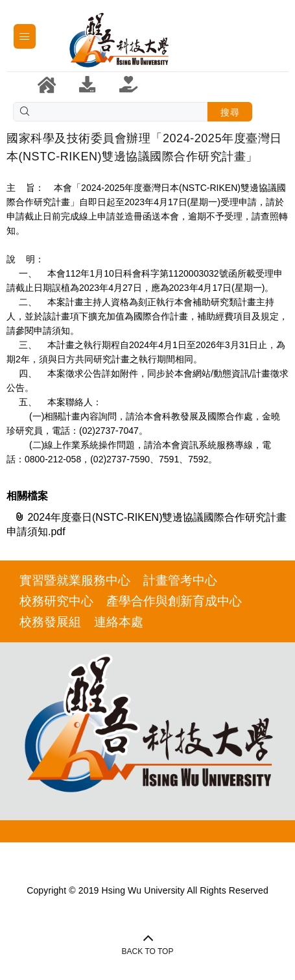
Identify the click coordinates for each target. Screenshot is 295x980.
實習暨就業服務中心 (75, 580)
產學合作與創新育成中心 (174, 601)
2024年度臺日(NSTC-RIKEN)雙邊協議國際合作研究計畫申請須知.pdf (147, 524)
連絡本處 (119, 622)
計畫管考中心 (180, 580)
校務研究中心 (56, 601)
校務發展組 (50, 622)
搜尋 (230, 112)
